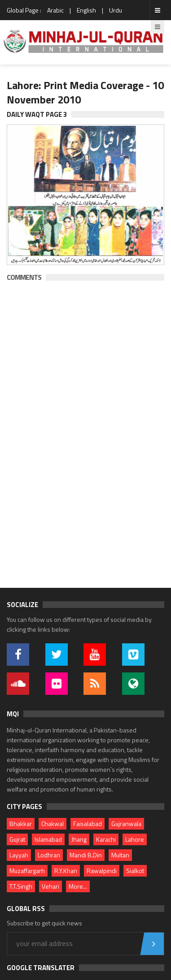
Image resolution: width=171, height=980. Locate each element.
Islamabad (48, 839)
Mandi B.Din (86, 855)
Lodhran (49, 855)
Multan (120, 855)
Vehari (50, 886)
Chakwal (53, 824)
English (86, 10)
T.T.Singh (21, 886)
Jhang (79, 839)
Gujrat (17, 839)
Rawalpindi (102, 871)
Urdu (116, 10)
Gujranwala (126, 824)
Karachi (106, 839)
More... (78, 886)
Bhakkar (21, 824)
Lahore (135, 839)
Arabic (55, 10)
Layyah (19, 855)
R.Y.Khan (66, 871)
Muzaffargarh (27, 871)
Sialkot (135, 871)
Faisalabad (88, 824)
